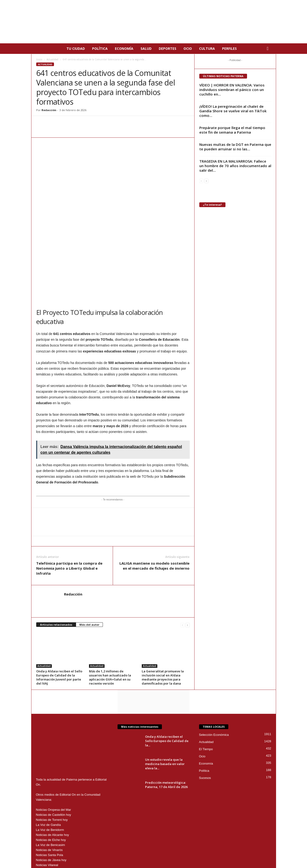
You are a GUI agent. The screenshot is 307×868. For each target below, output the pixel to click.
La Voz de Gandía (48, 755)
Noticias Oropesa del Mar (54, 740)
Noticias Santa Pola (50, 786)
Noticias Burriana (48, 816)
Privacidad (201, 852)
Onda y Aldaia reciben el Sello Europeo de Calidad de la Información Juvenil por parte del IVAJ (59, 608)
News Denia (44, 811)
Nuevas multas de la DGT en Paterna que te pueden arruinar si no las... (235, 147)
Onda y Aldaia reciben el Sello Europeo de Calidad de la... (167, 671)
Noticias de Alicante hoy (53, 765)
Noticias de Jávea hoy (51, 791)
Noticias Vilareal (47, 796)
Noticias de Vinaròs (49, 780)
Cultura (207, 48)
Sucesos (205, 708)
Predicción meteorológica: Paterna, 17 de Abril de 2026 (166, 715)
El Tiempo (206, 680)
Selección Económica (214, 665)
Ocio (188, 48)
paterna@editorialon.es (71, 831)
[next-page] (187, 555)
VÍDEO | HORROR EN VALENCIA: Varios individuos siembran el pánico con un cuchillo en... (232, 90)
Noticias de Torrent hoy (52, 750)
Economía (124, 48)
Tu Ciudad (76, 48)
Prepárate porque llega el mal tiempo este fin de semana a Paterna (232, 130)
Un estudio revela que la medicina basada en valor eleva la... (165, 694)
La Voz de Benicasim (50, 775)
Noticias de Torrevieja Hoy (54, 806)
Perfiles (229, 48)
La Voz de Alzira (47, 801)
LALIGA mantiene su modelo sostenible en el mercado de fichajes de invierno (154, 496)
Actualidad (52, 59)
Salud (146, 48)
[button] (269, 49)
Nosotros (266, 852)
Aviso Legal (182, 852)
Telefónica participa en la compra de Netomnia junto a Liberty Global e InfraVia (69, 499)
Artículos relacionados (56, 555)
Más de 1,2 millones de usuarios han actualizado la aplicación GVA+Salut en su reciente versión (110, 608)
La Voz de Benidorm (50, 760)
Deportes (168, 48)
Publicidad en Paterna (241, 852)
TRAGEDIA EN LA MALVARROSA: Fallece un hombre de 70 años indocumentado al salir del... (235, 166)
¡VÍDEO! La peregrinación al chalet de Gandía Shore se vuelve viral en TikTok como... (233, 111)
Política (100, 48)
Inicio (39, 59)
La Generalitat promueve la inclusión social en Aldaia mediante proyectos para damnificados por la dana (163, 608)
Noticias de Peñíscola (51, 821)
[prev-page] (182, 555)
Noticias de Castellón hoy (54, 745)
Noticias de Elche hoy (51, 770)
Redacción (49, 110)
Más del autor (89, 555)
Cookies (217, 852)
